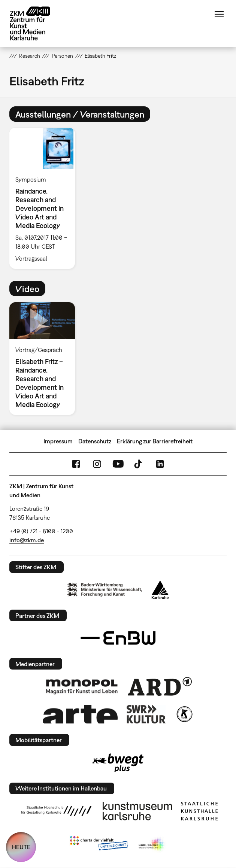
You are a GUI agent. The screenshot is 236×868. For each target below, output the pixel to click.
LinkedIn (160, 464)
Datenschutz (95, 441)
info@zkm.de (27, 540)
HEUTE (21, 847)
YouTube (118, 464)
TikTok (139, 464)
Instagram (97, 464)
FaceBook (76, 464)
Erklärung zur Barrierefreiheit (155, 441)
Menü (219, 14)
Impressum (58, 441)
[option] (45, 198)
